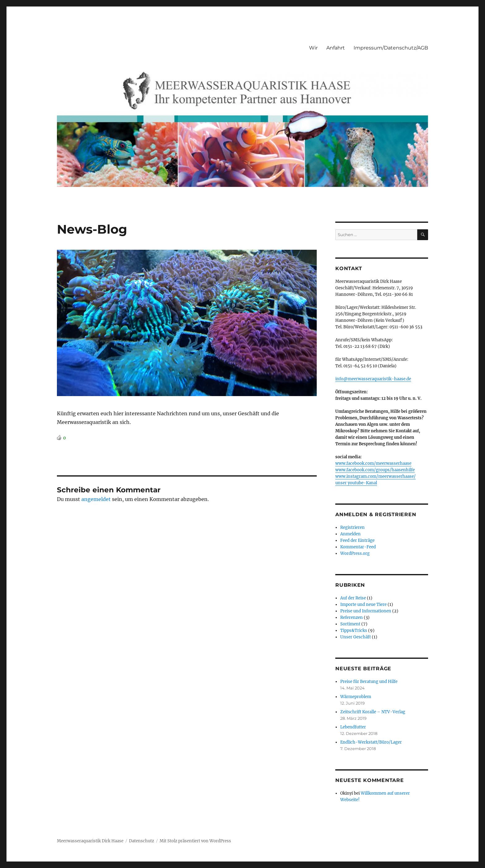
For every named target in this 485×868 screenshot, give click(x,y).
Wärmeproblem (356, 697)
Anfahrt (336, 48)
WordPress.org (355, 553)
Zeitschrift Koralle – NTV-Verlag (373, 712)
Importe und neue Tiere (363, 605)
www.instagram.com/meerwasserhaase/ (376, 476)
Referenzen (352, 618)
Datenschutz (142, 841)
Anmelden (350, 534)
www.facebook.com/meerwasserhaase (373, 463)
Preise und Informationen (366, 611)
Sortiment (350, 624)
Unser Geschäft (356, 637)
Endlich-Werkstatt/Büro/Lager (371, 742)
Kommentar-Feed (358, 547)
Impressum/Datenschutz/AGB (391, 48)
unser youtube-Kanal (356, 483)
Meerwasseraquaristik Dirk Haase (90, 841)
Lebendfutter (353, 727)
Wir (313, 48)
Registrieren (352, 527)
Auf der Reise (353, 598)
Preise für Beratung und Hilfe (369, 682)
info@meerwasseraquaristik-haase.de (373, 379)
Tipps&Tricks (354, 630)
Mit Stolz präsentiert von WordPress (195, 841)
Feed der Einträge (357, 540)
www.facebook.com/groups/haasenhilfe (375, 470)
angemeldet (96, 499)
